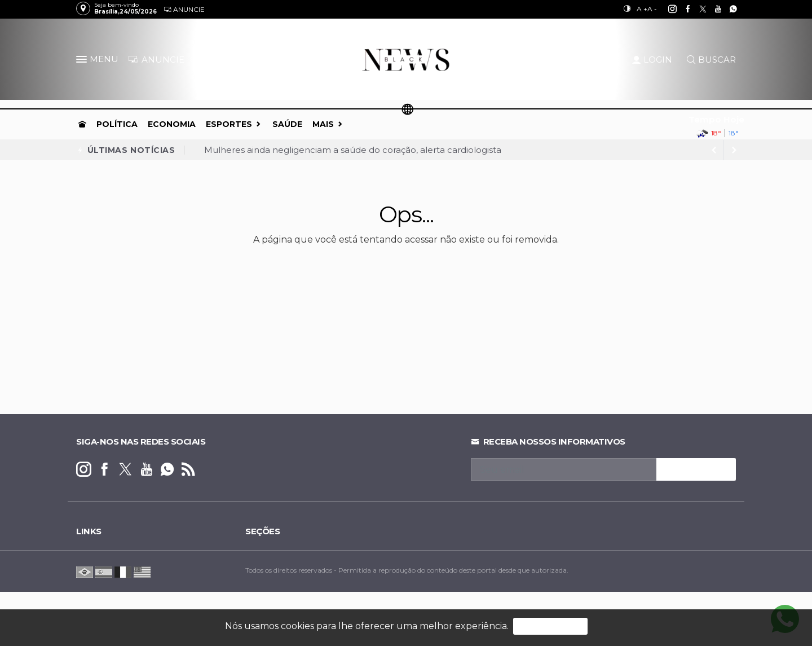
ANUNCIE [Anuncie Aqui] (156, 60)
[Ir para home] (82, 124)
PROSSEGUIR (550, 626)
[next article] (714, 150)
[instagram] (666, 9)
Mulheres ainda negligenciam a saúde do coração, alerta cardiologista (353, 150)
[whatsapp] (727, 9)
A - (652, 9)
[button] (83, 61)
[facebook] (681, 9)
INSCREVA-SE (696, 469)
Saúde (287, 124)
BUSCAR (711, 60)
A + (642, 9)
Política (117, 124)
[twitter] (697, 9)
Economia (172, 124)
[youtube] (712, 9)
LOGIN (652, 60)
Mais (323, 124)
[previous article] (734, 150)
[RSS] (188, 470)
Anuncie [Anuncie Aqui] (184, 9)
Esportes (229, 124)
